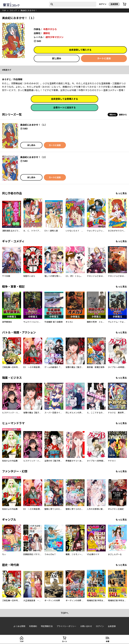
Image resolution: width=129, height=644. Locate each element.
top (4, 10)
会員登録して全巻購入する (64, 99)
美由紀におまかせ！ (29, 10)
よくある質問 (19, 626)
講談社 (47, 33)
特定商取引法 (47, 626)
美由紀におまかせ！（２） (34, 157)
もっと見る (121, 193)
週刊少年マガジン (55, 37)
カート (64, 641)
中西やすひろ (50, 29)
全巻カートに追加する (64, 107)
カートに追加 (104, 58)
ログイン (103, 4)
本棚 (107, 641)
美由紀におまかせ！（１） (34, 125)
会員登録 (114, 4)
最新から (123, 115)
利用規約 (33, 626)
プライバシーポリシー (66, 626)
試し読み (57, 58)
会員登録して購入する (80, 50)
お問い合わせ (86, 626)
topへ (65, 613)
